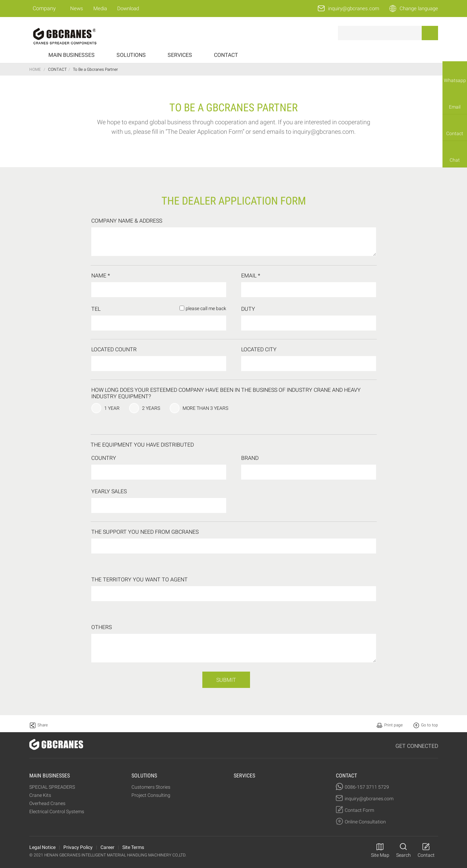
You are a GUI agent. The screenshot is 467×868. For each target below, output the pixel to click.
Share (43, 725)
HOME (35, 69)
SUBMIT (226, 680)
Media (100, 9)
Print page (393, 725)
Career (107, 847)
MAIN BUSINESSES (72, 55)
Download (128, 9)
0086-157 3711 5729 (367, 787)
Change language (419, 9)
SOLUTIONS (131, 55)
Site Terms (133, 847)
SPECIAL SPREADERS (52, 787)
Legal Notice (42, 847)
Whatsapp (455, 80)
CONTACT (226, 55)
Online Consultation (365, 822)
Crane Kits (40, 795)
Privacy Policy (78, 847)
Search (403, 855)
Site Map (380, 855)
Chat (455, 160)
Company (44, 8)
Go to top (430, 725)
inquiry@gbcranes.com (354, 9)
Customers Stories (151, 787)
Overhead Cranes (47, 803)
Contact (455, 133)
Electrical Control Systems (57, 811)
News (77, 9)
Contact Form (359, 810)
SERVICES (180, 55)
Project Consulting (151, 795)
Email (455, 107)
